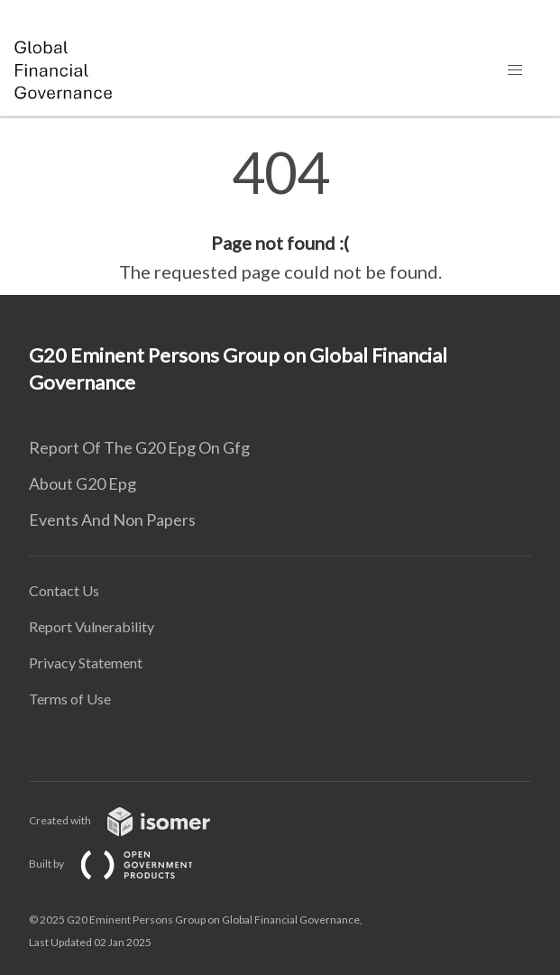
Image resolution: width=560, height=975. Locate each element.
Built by (125, 864)
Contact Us (64, 590)
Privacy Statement (86, 662)
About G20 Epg (83, 483)
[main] (280, 215)
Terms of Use (70, 699)
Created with (134, 820)
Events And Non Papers (112, 520)
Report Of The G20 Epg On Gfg (139, 447)
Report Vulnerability (92, 626)
